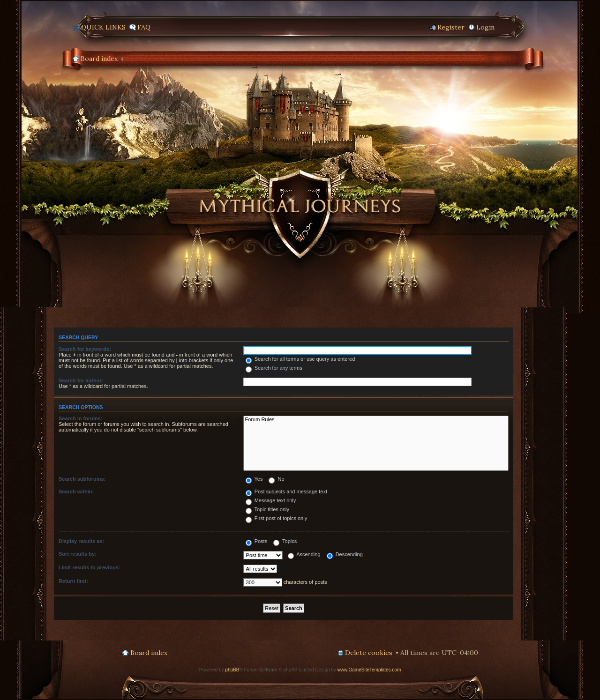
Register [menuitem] (451, 27)
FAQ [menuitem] (144, 27)
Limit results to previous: (89, 567)
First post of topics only (277, 518)
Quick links (103, 27)
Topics (285, 541)
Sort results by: (78, 554)
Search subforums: (82, 479)
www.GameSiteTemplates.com (369, 670)
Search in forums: (81, 418)
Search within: (76, 491)
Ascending (304, 554)
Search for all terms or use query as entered (300, 359)
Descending (345, 554)
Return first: (73, 581)
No (276, 479)
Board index (99, 59)
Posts (257, 541)
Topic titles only (267, 509)
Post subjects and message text (286, 491)
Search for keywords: (85, 349)
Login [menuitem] (485, 27)
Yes (254, 479)
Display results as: (81, 541)
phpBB (232, 670)
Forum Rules (376, 420)
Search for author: (81, 380)
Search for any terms (274, 368)
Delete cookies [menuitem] (369, 653)
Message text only (271, 500)
